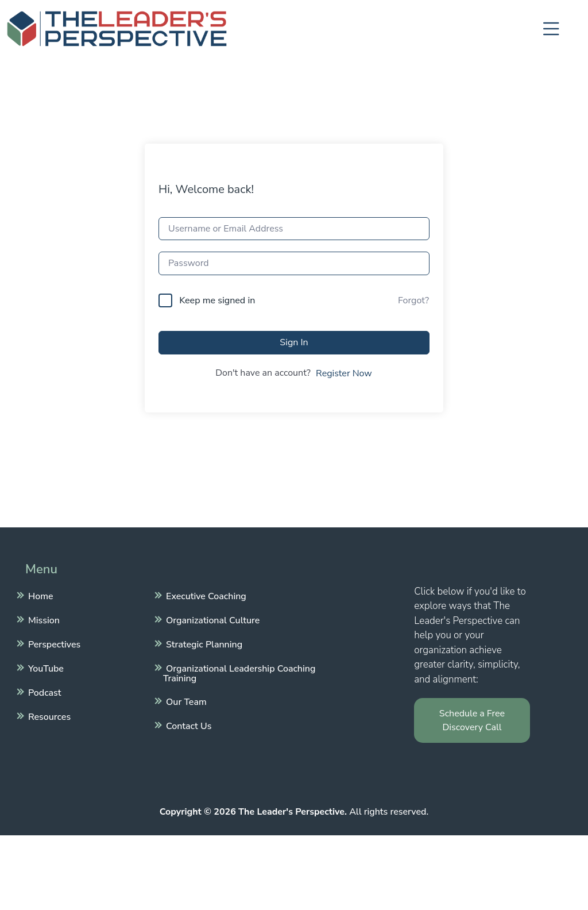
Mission (42, 619)
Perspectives (53, 643)
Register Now (344, 373)
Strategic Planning (203, 643)
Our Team (185, 701)
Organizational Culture (211, 619)
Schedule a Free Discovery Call (472, 720)
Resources (48, 716)
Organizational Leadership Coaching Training (239, 672)
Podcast (43, 692)
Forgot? (413, 300)
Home (39, 595)
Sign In (294, 342)
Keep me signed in (217, 300)
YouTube (45, 668)
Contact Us (187, 725)
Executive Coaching (205, 595)
